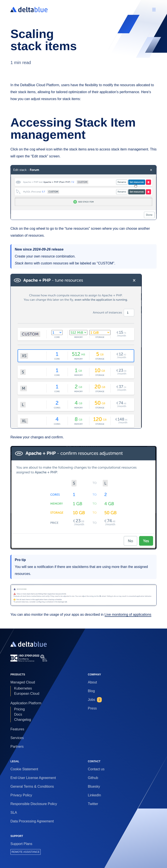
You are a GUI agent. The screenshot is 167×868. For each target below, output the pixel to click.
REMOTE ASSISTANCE (26, 852)
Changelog (23, 720)
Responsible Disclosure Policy (34, 804)
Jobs (95, 700)
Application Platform (26, 703)
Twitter (93, 804)
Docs (18, 714)
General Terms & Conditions (32, 786)
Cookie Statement (24, 769)
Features (17, 729)
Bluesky (94, 786)
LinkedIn (94, 795)
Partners (17, 747)
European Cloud (27, 694)
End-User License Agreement (33, 778)
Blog (91, 691)
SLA (14, 813)
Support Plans (21, 844)
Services (17, 738)
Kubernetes (23, 688)
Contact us (96, 769)
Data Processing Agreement (32, 821)
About (92, 682)
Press (92, 708)
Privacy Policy (21, 795)
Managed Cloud (23, 682)
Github (93, 778)
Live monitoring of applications (128, 615)
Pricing (19, 709)
